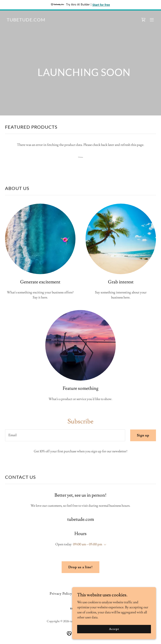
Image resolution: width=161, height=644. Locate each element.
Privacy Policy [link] (61, 594)
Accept (114, 629)
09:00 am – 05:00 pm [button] (88, 544)
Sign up (143, 435)
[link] (26, 20)
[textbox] (65, 435)
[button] (152, 20)
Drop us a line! (80, 567)
